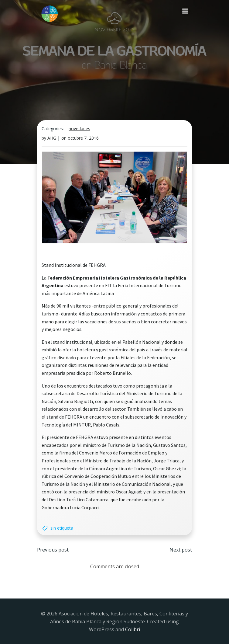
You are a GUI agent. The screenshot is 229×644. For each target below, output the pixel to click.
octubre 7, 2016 (83, 138)
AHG (52, 138)
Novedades (79, 129)
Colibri (133, 629)
